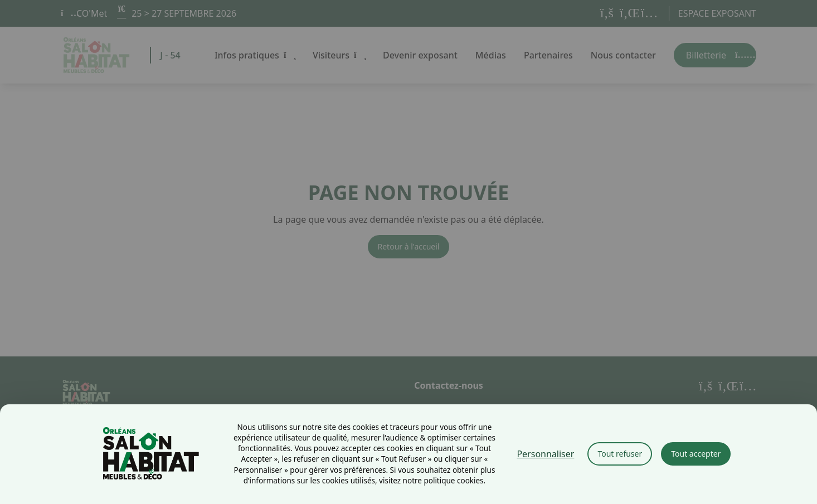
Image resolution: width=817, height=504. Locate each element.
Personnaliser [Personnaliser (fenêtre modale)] (545, 454)
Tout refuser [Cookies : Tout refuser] (620, 454)
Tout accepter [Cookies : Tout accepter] (696, 454)
